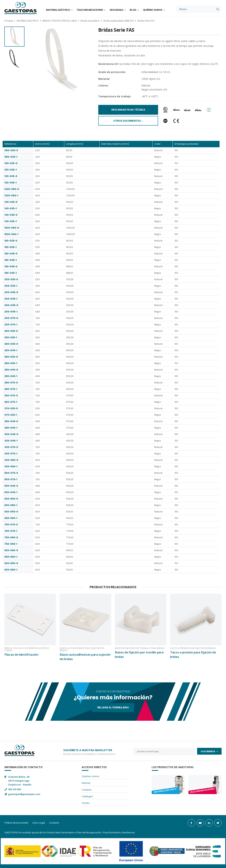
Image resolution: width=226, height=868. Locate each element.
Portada (9, 21)
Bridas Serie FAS (146, 21)
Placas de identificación (21, 654)
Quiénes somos (153, 10)
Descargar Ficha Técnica (128, 110)
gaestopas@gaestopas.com (24, 794)
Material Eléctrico (58, 10)
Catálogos (87, 796)
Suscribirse (208, 751)
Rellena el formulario (113, 707)
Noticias (86, 783)
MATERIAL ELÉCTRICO (28, 21)
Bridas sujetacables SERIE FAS (119, 21)
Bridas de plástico (90, 21)
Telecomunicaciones (90, 10)
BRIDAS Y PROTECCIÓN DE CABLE (60, 21)
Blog (133, 10)
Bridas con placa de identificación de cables (27, 649)
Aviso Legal (39, 823)
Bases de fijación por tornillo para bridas (140, 648)
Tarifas (86, 803)
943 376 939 (14, 789)
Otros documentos (127, 121)
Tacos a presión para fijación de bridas (193, 648)
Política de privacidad (16, 823)
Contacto (87, 790)
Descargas (116, 10)
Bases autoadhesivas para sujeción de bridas (82, 649)
